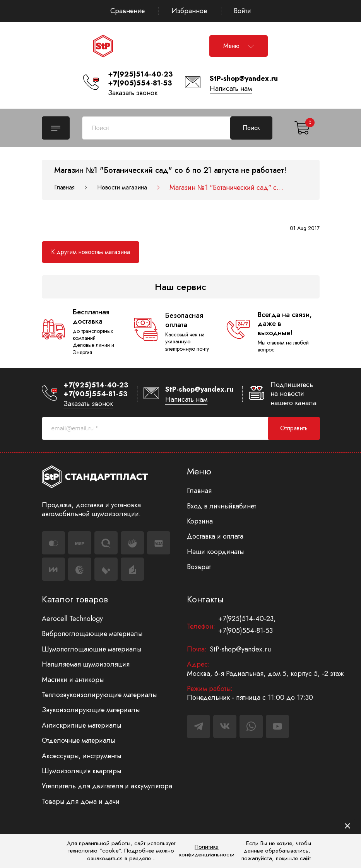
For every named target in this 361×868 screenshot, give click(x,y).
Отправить (294, 428)
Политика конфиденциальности (207, 851)
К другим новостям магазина (91, 252)
